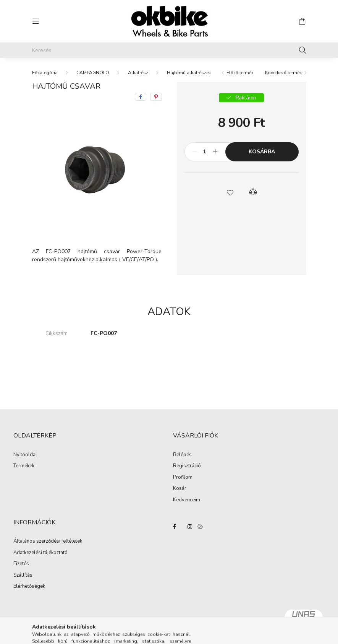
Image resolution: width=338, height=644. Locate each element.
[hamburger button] (36, 21)
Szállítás (23, 576)
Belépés (182, 455)
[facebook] (141, 97)
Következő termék (283, 73)
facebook (175, 527)
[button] (230, 192)
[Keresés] (169, 50)
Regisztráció (187, 466)
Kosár (180, 489)
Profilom (183, 478)
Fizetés (21, 564)
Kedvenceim (187, 500)
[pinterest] (156, 97)
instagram (190, 527)
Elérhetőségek (29, 587)
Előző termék (240, 73)
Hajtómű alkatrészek (189, 73)
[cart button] (302, 21)
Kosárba (262, 152)
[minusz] (194, 152)
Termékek (24, 466)
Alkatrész (138, 73)
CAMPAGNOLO (93, 73)
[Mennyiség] (205, 152)
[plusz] (215, 152)
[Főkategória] (45, 73)
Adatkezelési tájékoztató (40, 553)
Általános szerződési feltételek (48, 542)
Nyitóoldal (25, 455)
